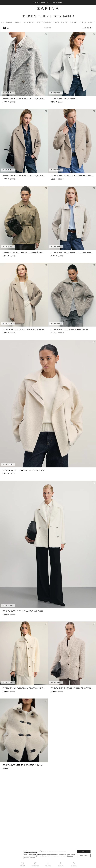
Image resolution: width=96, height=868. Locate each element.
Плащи (83, 23)
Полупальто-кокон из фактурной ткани (23, 611)
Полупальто (29, 23)
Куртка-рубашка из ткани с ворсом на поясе (25, 688)
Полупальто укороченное (64, 99)
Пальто (18, 23)
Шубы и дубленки (44, 23)
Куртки (9, 23)
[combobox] (88, 28)
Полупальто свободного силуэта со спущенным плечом (32, 330)
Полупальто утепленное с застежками (22, 765)
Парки (56, 23)
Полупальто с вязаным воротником (69, 330)
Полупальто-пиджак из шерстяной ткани (72, 688)
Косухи (64, 23)
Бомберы (74, 23)
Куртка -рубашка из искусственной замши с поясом (29, 253)
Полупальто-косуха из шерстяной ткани (23, 470)
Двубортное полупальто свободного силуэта (27, 99)
